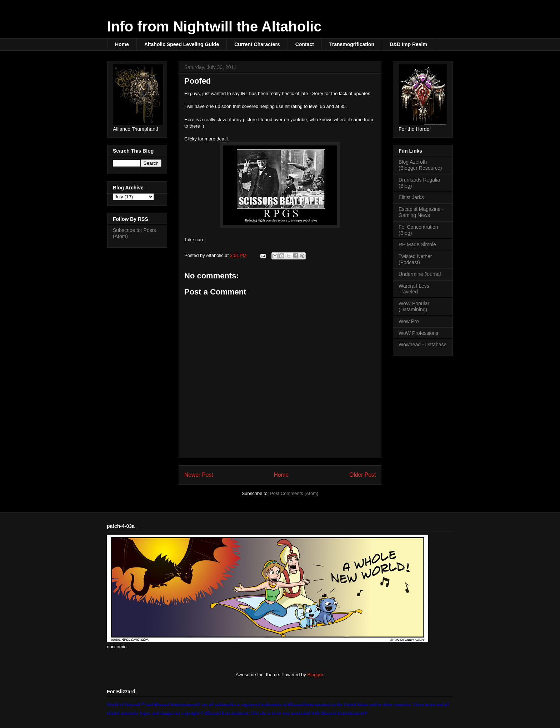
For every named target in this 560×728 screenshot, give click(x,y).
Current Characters (257, 44)
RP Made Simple (417, 244)
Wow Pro (409, 321)
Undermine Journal (420, 274)
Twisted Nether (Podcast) (415, 259)
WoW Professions (418, 333)
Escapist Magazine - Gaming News (421, 212)
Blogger (315, 675)
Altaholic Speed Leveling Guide (182, 44)
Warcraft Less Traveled (414, 289)
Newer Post (199, 475)
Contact (305, 44)
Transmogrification (352, 44)
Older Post (362, 475)
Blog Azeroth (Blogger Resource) (420, 165)
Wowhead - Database (422, 345)
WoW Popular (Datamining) (414, 306)
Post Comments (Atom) (294, 493)
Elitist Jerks (411, 197)
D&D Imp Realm (408, 44)
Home (122, 44)
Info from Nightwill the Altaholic (214, 26)
